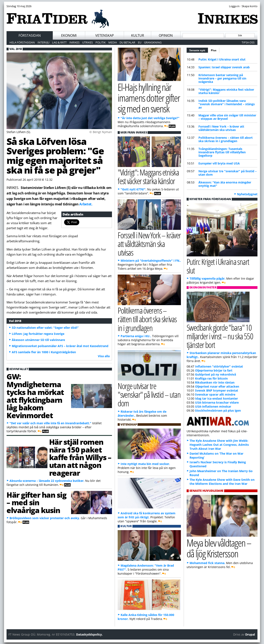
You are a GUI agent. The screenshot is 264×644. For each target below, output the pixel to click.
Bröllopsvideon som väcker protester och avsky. (45, 518)
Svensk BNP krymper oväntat (217, 390)
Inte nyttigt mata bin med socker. (145, 464)
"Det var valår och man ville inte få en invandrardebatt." (50, 423)
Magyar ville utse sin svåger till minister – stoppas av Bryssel (227, 117)
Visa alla (104, 356)
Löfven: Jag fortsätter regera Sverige (38, 334)
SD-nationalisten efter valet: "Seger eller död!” (45, 328)
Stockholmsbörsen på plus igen (218, 410)
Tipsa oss (248, 42)
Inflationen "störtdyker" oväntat (219, 366)
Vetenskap (105, 35)
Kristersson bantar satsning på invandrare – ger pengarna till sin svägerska (222, 78)
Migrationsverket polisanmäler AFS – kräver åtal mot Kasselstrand (60, 346)
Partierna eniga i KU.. (136, 336)
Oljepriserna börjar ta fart (214, 370)
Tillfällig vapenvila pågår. (207, 278)
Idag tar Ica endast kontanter (216, 398)
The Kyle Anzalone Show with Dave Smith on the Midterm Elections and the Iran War (222, 482)
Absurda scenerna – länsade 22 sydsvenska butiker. (47, 481)
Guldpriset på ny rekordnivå (216, 374)
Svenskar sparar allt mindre (215, 394)
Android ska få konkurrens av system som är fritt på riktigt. (147, 515)
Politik (101, 42)
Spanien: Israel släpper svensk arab (224, 67)
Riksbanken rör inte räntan (215, 382)
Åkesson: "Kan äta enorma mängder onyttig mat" (225, 184)
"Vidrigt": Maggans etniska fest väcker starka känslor (226, 91)
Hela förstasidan (22, 42)
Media (113, 42)
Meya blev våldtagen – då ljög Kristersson (219, 548)
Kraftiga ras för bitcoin (211, 378)
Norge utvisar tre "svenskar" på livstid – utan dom (228, 173)
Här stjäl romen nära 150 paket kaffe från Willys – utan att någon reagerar (80, 457)
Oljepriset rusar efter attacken (217, 386)
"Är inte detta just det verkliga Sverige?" (150, 118)
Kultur (138, 35)
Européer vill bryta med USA (219, 163)
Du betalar (127, 42)
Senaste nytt (199, 50)
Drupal (250, 634)
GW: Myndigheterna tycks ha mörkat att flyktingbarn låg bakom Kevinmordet (35, 396)
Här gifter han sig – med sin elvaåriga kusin (36, 503)
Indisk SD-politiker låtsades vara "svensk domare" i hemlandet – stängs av (227, 104)
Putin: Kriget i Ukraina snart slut (222, 59)
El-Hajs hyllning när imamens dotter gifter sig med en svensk (149, 98)
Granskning (153, 42)
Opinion (166, 35)
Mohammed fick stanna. (207, 563)
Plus (214, 50)
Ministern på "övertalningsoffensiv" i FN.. (151, 261)
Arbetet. (86, 204)
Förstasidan (30, 35)
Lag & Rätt (59, 42)
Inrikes (74, 42)
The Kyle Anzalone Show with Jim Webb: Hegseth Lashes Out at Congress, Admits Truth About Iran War (219, 445)
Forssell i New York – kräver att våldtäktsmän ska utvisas (221, 128)
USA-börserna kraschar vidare (217, 402)
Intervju (43, 42)
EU (140, 42)
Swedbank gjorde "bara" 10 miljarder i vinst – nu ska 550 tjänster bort (220, 336)
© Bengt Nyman (101, 132)
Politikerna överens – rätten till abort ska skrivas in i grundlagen (226, 139)
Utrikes (88, 42)
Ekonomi (69, 35)
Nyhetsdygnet (247, 194)
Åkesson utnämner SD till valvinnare (38, 340)
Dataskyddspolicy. (89, 634)
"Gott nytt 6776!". (133, 189)
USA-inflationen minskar (213, 406)
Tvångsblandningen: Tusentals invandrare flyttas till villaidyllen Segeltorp (222, 152)
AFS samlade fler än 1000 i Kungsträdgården (44, 352)
